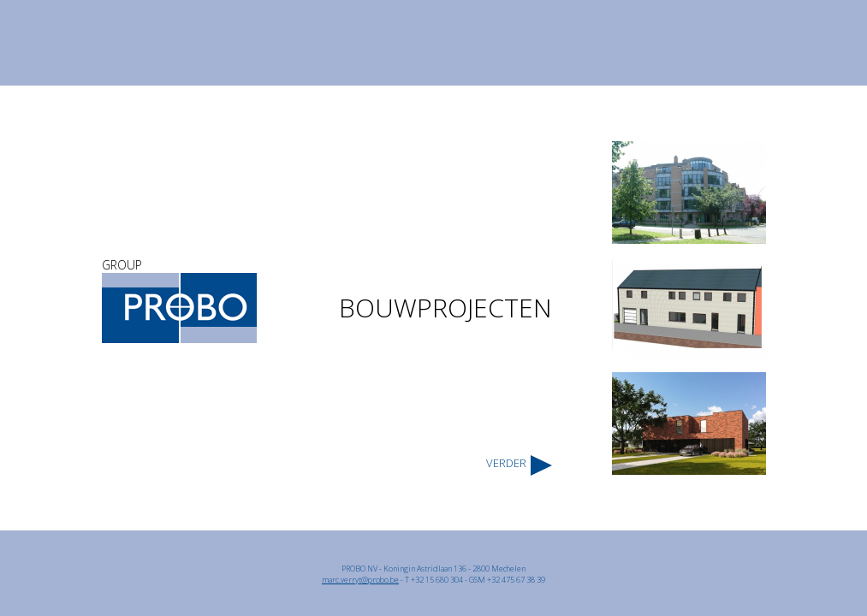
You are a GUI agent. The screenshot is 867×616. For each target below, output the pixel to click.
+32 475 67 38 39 (516, 580)
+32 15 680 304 (437, 580)
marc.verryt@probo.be (360, 580)
